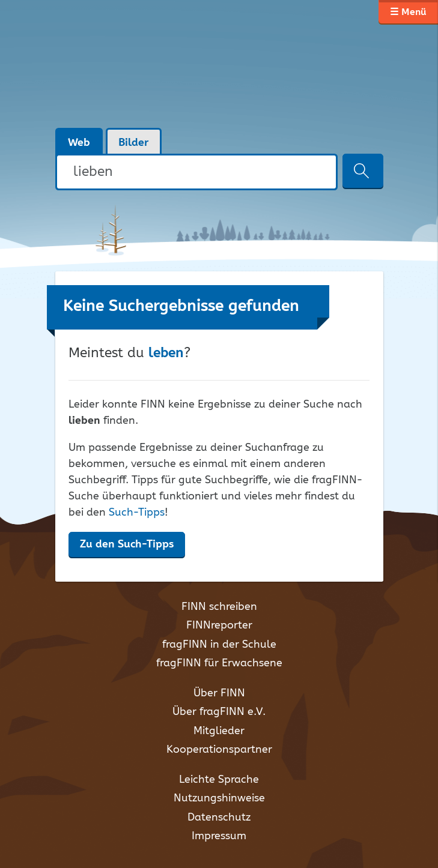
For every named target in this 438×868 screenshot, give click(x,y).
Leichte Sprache (219, 780)
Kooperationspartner (219, 750)
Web (79, 143)
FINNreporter (219, 625)
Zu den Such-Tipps (127, 544)
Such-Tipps (137, 513)
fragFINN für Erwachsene (219, 663)
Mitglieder (219, 731)
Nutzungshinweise (219, 798)
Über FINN (219, 693)
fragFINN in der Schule (219, 645)
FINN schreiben (219, 607)
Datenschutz (219, 818)
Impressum (219, 836)
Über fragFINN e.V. (219, 712)
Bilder (134, 143)
